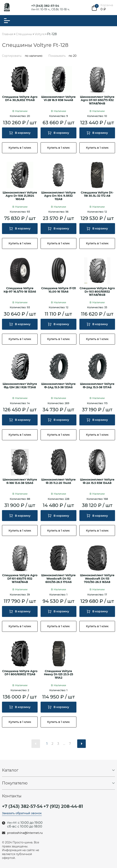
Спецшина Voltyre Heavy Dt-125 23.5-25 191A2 (58, 675)
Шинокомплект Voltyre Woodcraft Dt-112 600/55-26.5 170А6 (58, 579)
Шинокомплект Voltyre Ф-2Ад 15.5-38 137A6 (97, 386)
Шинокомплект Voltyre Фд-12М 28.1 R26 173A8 (20, 386)
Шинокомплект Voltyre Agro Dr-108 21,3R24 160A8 (20, 196)
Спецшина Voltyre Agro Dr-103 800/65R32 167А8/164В (97, 292)
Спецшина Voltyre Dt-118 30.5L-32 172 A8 (97, 194)
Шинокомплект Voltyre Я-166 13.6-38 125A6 (20, 481)
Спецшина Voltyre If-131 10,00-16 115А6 (58, 290)
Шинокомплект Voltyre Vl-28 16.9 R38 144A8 (58, 99)
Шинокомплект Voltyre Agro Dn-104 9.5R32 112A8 (58, 196)
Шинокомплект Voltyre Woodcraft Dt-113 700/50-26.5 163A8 (97, 579)
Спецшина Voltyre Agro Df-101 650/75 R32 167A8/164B (20, 579)
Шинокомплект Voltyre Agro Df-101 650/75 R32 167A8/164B (97, 100)
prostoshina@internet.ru (25, 833)
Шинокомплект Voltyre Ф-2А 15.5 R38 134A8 (97, 481)
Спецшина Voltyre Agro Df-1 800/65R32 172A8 (20, 673)
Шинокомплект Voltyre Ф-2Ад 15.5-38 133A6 (58, 386)
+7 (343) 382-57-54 (45, 6)
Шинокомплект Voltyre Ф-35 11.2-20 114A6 (58, 481)
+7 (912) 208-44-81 (63, 806)
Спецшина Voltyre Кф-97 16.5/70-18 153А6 (20, 290)
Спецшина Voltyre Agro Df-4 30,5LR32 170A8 (20, 99)
